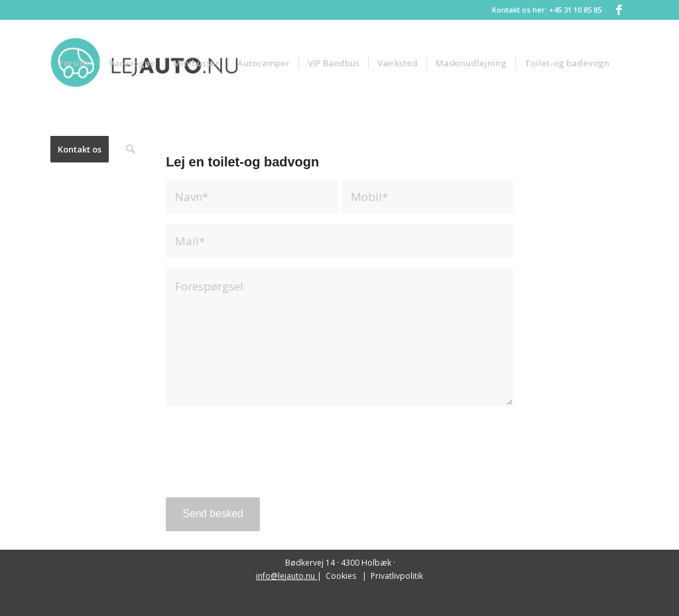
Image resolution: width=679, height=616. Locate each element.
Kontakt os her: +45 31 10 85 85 (547, 10)
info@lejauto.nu (286, 576)
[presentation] (268, 461)
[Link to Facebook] (619, 10)
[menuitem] (75, 63)
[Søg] (130, 149)
